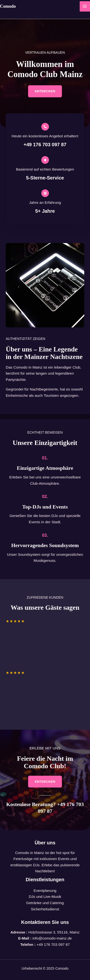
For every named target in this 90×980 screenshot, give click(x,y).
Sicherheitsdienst (45, 909)
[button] (45, 91)
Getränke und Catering (45, 903)
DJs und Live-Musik (45, 897)
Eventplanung (45, 891)
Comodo (8, 6)
